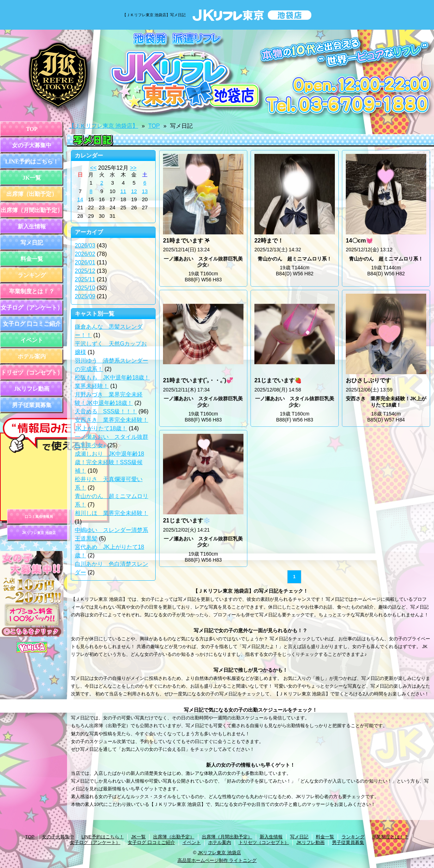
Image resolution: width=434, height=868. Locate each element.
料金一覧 (32, 259)
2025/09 (85, 296)
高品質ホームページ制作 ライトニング (217, 860)
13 (145, 191)
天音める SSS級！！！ (106, 411)
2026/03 (85, 246)
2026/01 (85, 262)
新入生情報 (32, 226)
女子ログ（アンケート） (32, 308)
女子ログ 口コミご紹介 (32, 324)
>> (133, 168)
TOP (32, 129)
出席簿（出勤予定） (32, 194)
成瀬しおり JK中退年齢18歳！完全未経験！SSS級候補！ (109, 462)
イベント (32, 340)
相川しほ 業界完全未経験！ (111, 513)
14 (80, 199)
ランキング (32, 275)
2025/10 (85, 288)
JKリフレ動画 (32, 389)
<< (93, 168)
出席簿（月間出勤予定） (32, 210)
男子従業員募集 (32, 405)
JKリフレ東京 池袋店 (39, 533)
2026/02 (85, 254)
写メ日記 (32, 243)
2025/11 (85, 279)
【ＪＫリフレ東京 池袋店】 (103, 126)
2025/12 (85, 271)
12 (134, 191)
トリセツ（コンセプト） (32, 373)
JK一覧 (32, 178)
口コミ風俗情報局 (39, 517)
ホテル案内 (32, 356)
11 (123, 191)
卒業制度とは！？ (32, 291)
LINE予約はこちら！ (32, 161)
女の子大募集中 (32, 145)
